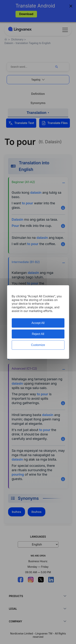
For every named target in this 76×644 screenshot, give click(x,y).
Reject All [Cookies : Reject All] (38, 334)
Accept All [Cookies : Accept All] (38, 323)
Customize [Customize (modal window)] (38, 345)
